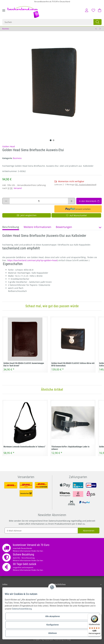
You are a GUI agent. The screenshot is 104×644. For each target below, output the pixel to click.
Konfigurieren (53, 625)
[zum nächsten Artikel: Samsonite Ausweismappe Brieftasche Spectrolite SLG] (100, 29)
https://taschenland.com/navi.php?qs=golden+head (32, 260)
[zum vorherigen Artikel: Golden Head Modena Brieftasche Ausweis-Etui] (96, 29)
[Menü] (99, 615)
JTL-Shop (67, 640)
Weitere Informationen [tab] (37, 227)
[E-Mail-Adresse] (41, 531)
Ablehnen (53, 633)
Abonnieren (89, 531)
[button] (87, 10)
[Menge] (39, 201)
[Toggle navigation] (4, 13)
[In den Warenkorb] (89, 201)
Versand (18, 188)
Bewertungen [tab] (64, 227)
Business (17, 158)
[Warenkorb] (99, 10)
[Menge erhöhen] (71, 201)
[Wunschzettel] (93, 10)
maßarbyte (49, 640)
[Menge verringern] (6, 201)
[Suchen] (48, 22)
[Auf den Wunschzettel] (76, 215)
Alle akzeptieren (53, 616)
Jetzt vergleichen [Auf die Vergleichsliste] (27, 215)
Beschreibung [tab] (11, 227)
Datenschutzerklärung (59, 521)
